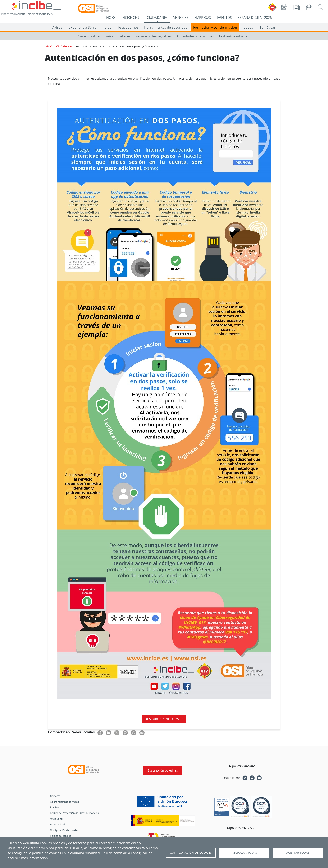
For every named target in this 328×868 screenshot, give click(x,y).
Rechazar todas (244, 853)
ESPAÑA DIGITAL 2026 (255, 18)
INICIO (48, 46)
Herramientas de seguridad (166, 27)
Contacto (55, 796)
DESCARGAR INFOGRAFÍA (164, 719)
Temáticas (268, 27)
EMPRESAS (203, 18)
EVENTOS (224, 18)
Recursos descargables (154, 36)
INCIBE (111, 18)
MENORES (181, 18)
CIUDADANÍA (157, 18)
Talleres (124, 36)
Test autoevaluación (234, 36)
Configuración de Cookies (191, 853)
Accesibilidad (57, 824)
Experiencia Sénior (83, 27)
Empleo (54, 807)
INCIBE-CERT (131, 18)
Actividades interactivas (195, 36)
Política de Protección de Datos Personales (74, 813)
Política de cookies (61, 836)
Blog (108, 27)
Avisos (57, 27)
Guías (109, 36)
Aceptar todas (298, 853)
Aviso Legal (56, 819)
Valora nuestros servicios (64, 802)
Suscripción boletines (163, 770)
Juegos (248, 27)
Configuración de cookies (64, 830)
